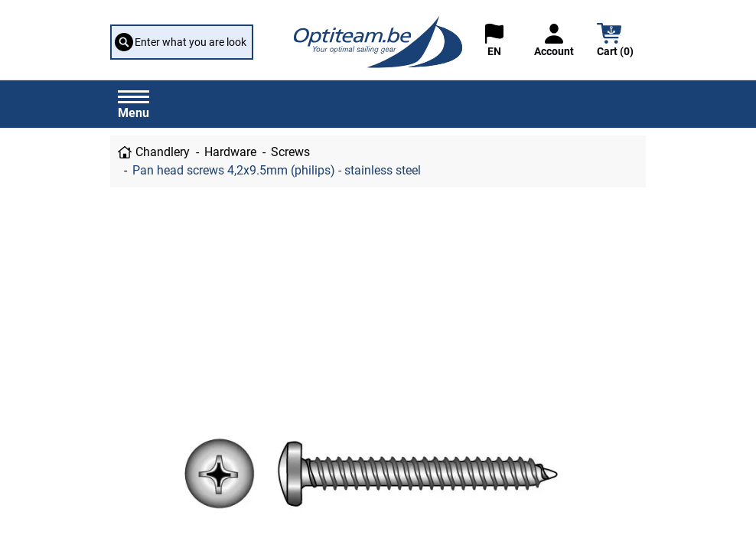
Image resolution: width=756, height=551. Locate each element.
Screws (290, 152)
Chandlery (163, 152)
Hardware (230, 152)
